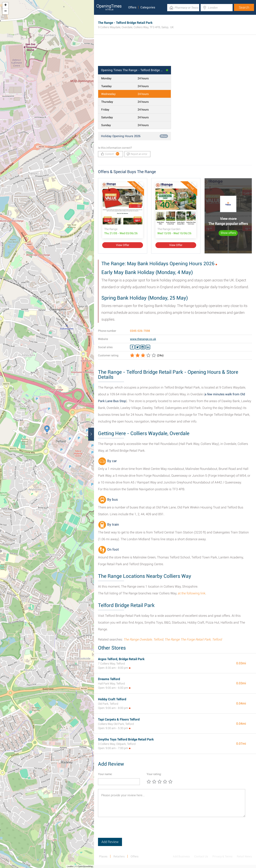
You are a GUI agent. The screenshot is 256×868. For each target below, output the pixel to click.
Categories (148, 7)
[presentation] (128, 830)
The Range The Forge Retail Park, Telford (193, 639)
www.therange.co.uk (143, 339)
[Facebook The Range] (132, 347)
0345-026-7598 (140, 331)
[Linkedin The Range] (148, 347)
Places (103, 856)
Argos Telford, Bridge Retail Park (121, 659)
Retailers (119, 856)
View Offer (123, 245)
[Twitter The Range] (137, 347)
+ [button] (5, 5)
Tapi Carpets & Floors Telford (119, 719)
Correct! (110, 154)
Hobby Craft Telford (112, 699)
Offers (132, 7)
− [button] (5, 11)
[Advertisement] (175, 53)
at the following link (192, 593)
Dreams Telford (109, 679)
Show (164, 136)
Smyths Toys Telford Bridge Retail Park (126, 739)
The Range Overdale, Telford (143, 639)
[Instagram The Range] (143, 347)
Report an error (137, 154)
